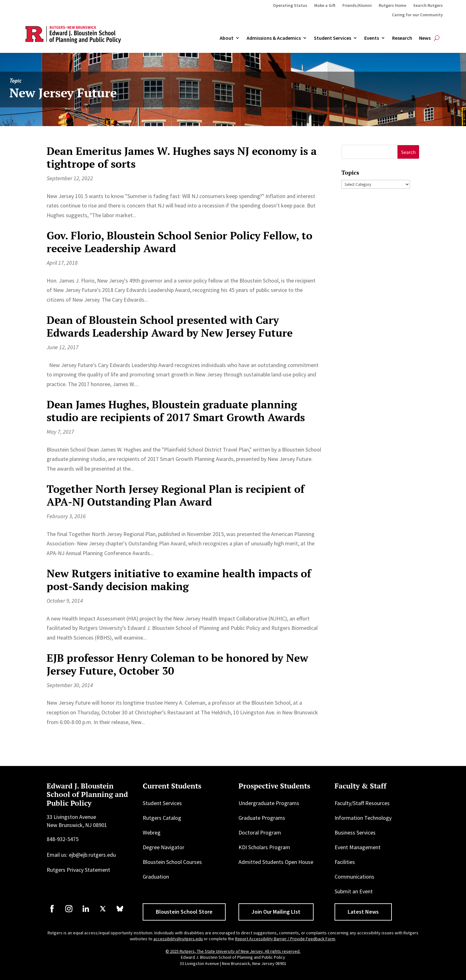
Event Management (358, 847)
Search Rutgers (428, 6)
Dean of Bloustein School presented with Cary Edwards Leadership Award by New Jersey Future (170, 326)
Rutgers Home (392, 6)
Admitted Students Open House (276, 862)
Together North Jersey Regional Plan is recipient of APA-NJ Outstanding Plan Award (176, 495)
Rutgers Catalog (162, 818)
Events (372, 38)
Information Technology (363, 818)
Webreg (152, 832)
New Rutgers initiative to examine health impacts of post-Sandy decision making (179, 580)
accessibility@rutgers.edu (178, 939)
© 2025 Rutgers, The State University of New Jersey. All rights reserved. (233, 951)
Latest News (363, 912)
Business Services (355, 832)
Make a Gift (325, 6)
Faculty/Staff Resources (362, 803)
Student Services (333, 38)
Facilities (345, 862)
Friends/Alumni (357, 6)
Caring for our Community (417, 15)
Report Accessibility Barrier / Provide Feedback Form (285, 939)
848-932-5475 (63, 839)
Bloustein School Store (184, 912)
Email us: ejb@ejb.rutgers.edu (81, 855)
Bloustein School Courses (172, 862)
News (425, 38)
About (227, 38)
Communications (354, 877)
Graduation (156, 877)
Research (402, 38)
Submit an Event (354, 891)
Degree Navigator (164, 847)
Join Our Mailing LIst (276, 912)
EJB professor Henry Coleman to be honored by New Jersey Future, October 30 (177, 664)
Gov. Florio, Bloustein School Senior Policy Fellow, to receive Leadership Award (179, 242)
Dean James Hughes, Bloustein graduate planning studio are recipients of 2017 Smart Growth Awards (176, 411)
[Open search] (437, 38)
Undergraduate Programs (269, 803)
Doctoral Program (260, 832)
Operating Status (290, 6)
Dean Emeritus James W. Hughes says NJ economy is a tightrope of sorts (182, 157)
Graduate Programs (262, 818)
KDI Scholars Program (264, 847)
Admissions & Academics (274, 38)
